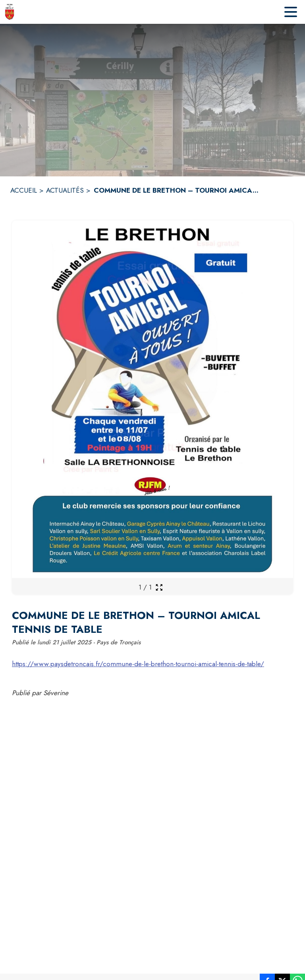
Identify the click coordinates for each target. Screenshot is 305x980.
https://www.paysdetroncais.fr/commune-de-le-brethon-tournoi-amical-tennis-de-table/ (138, 664)
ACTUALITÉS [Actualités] (65, 190)
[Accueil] (10, 12)
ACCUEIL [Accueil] (24, 190)
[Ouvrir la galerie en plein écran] (159, 587)
